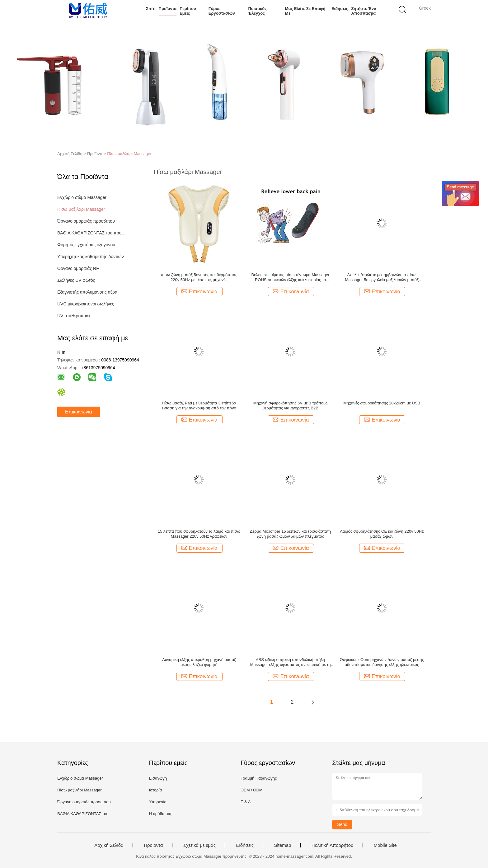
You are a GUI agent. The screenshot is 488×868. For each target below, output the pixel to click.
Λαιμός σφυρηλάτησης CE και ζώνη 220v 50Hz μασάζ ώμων (382, 534)
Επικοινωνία (79, 412)
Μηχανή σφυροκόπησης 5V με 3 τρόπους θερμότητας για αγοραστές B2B (291, 406)
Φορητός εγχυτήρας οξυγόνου (86, 245)
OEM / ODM (252, 790)
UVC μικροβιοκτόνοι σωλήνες (86, 304)
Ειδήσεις (340, 9)
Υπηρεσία (158, 802)
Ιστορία (155, 790)
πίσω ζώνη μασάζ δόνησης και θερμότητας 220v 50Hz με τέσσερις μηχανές (199, 277)
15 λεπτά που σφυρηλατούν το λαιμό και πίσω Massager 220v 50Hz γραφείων (199, 534)
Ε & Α (246, 802)
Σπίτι (151, 9)
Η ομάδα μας (160, 814)
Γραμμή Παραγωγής (259, 778)
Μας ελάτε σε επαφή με (305, 11)
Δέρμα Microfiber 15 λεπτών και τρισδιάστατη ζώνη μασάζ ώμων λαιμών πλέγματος (290, 534)
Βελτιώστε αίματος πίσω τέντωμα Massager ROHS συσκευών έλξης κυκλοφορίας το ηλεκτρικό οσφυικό (291, 277)
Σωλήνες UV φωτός (76, 280)
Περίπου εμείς (188, 11)
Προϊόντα (168, 9)
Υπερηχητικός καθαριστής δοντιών (91, 257)
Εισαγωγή (158, 778)
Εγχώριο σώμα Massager (82, 197)
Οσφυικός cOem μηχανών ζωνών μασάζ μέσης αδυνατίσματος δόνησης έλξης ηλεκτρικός (382, 662)
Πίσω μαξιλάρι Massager (129, 154)
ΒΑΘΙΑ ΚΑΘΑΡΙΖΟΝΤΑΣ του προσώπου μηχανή (93, 233)
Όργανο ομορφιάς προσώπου (86, 221)
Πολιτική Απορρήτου (332, 845)
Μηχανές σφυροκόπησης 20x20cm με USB (382, 403)
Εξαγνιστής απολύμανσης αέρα (87, 292)
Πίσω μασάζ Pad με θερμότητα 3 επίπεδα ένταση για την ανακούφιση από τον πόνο (199, 406)
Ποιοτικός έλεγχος (257, 11)
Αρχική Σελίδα (109, 845)
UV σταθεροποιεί (74, 316)
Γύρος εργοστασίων (222, 11)
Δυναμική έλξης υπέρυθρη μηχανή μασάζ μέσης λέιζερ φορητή (199, 662)
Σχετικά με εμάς (199, 845)
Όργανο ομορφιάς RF (78, 268)
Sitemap (282, 845)
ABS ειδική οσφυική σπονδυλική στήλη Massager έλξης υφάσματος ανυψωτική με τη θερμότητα (291, 662)
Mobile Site (385, 845)
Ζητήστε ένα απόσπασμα (364, 11)
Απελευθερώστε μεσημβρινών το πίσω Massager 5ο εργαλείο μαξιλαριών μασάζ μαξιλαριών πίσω (382, 277)
